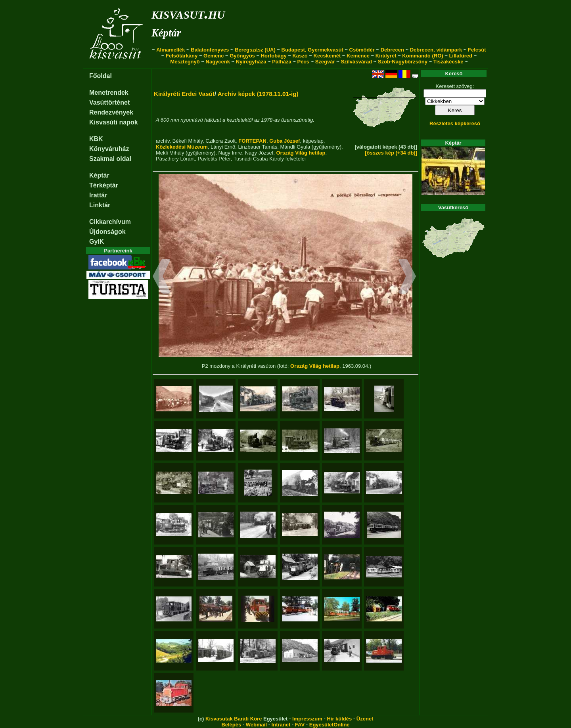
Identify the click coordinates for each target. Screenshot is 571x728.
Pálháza (282, 62)
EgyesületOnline (330, 725)
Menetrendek (109, 93)
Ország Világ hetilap (301, 153)
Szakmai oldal (110, 159)
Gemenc (214, 56)
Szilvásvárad (356, 62)
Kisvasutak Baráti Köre (234, 719)
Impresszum (307, 719)
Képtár (166, 33)
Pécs (303, 62)
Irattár (98, 195)
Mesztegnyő (185, 62)
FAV (300, 725)
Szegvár (325, 62)
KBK (96, 139)
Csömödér (362, 50)
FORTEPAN (252, 141)
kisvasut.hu (188, 13)
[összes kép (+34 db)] (391, 153)
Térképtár (104, 185)
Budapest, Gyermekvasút (312, 50)
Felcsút (477, 50)
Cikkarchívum (110, 222)
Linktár (100, 205)
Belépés (231, 725)
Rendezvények (111, 112)
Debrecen (392, 50)
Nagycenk (218, 62)
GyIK (97, 242)
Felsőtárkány (182, 56)
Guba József (285, 141)
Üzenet (365, 719)
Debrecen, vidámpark (436, 50)
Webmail (256, 725)
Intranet (281, 725)
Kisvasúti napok (114, 122)
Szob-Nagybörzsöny (403, 62)
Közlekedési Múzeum (182, 147)
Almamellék (171, 50)
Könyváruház (109, 149)
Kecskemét (327, 56)
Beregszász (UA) (255, 50)
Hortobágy (274, 56)
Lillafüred (461, 56)
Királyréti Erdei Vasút (184, 94)
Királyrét (386, 56)
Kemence (358, 56)
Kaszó (300, 56)
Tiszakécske (448, 62)
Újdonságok (107, 232)
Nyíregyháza (251, 62)
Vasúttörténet (109, 102)
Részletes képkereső (455, 123)
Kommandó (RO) (423, 56)
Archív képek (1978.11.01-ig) (258, 94)
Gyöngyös (242, 56)
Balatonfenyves (210, 50)
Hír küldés (339, 719)
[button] (162, 277)
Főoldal (101, 76)
